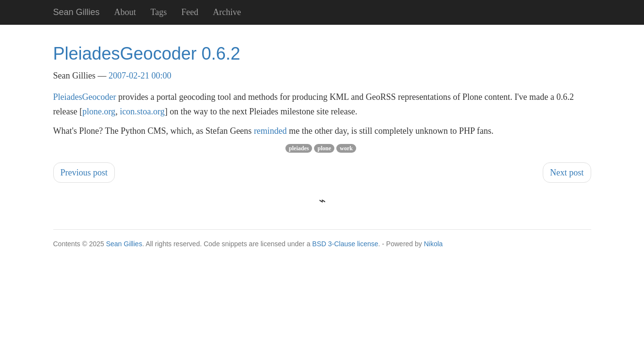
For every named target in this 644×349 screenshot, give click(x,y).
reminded (270, 131)
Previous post (84, 173)
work (346, 148)
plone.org (99, 111)
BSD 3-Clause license (345, 244)
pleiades (299, 148)
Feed (190, 12)
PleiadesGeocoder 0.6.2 (147, 54)
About (125, 12)
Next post (567, 173)
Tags (159, 12)
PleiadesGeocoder (85, 97)
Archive (227, 12)
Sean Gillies (124, 244)
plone (324, 148)
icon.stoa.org (142, 111)
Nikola (433, 244)
